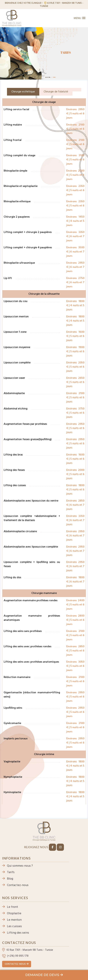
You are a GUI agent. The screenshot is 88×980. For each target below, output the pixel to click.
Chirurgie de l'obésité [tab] (56, 92)
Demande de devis (44, 975)
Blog (8, 879)
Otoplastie (12, 913)
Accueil (49, 77)
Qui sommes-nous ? (17, 866)
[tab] (77, 90)
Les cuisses (12, 926)
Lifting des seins (16, 933)
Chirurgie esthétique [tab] (23, 92)
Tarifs (8, 872)
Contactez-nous (15, 885)
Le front (10, 907)
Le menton (12, 920)
